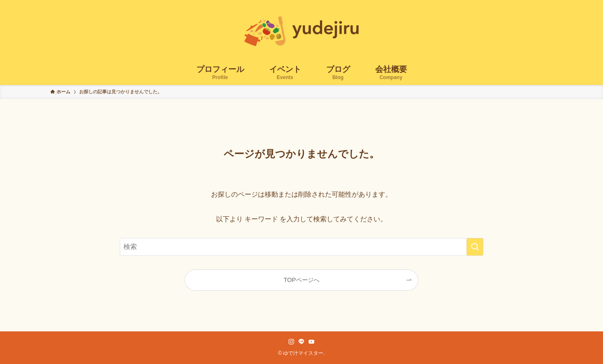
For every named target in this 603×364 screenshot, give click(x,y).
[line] (301, 342)
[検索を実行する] (475, 247)
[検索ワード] (301, 247)
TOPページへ (301, 280)
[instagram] (291, 342)
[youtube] (312, 342)
